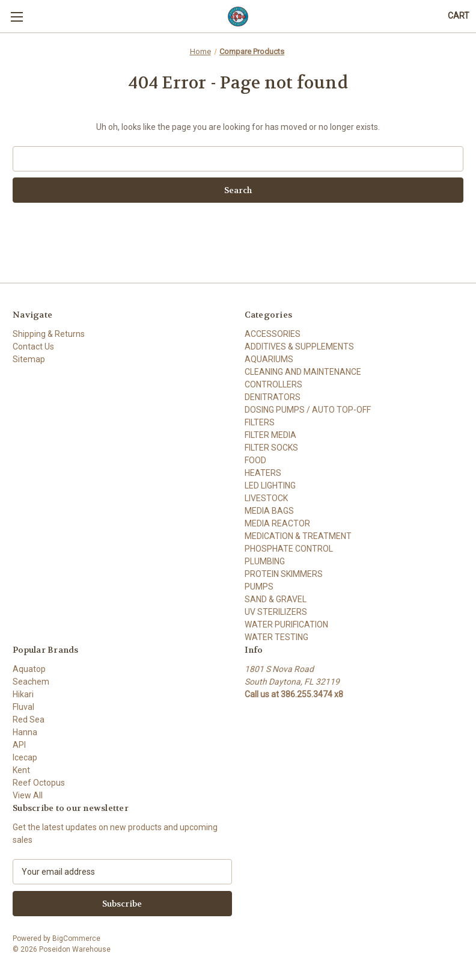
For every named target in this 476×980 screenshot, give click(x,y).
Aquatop (29, 669)
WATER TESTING (276, 637)
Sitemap (29, 359)
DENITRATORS (273, 397)
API (19, 745)
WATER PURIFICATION (286, 624)
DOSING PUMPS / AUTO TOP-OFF (308, 410)
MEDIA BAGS (269, 511)
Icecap (25, 757)
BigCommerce (76, 938)
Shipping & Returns (49, 334)
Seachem (31, 682)
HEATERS (263, 473)
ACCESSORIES (273, 334)
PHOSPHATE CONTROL (289, 549)
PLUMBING (265, 561)
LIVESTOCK (266, 498)
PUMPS (259, 587)
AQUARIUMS (269, 359)
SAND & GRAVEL (276, 599)
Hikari (23, 694)
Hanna (25, 732)
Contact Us (33, 347)
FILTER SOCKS (271, 448)
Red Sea (29, 720)
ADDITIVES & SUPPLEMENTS (299, 347)
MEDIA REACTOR (277, 523)
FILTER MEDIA (270, 435)
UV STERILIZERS (276, 612)
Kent (21, 770)
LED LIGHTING (270, 485)
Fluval (23, 707)
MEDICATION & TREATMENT (298, 536)
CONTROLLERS (273, 384)
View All (28, 795)
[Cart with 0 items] (459, 16)
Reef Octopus (39, 783)
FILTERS (260, 422)
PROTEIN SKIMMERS (284, 574)
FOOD (255, 460)
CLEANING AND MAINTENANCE (303, 372)
